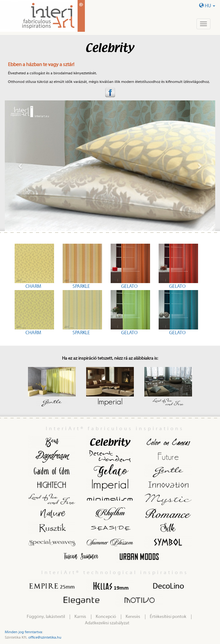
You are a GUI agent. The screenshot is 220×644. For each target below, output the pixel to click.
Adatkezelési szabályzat (107, 623)
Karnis (80, 617)
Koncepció (106, 617)
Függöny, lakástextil (46, 617)
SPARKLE (81, 286)
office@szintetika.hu (45, 637)
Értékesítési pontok (168, 617)
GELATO (129, 286)
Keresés (133, 617)
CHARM (33, 286)
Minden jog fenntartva (23, 632)
